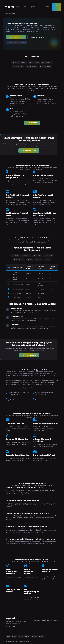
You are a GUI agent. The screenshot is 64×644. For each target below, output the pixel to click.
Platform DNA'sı (18, 66)
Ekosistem (50, 620)
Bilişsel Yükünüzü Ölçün (29, 355)
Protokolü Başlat (32, 123)
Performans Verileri (17, 7)
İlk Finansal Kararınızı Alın (16, 37)
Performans (37, 620)
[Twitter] (6, 627)
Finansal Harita (33, 7)
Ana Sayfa (8, 14)
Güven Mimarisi (32, 66)
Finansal (43, 620)
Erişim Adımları (34, 62)
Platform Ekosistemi (25, 7)
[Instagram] (9, 627)
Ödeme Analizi (47, 62)
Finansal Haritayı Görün (37, 37)
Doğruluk (56, 620)
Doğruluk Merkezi (47, 7)
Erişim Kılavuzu (40, 7)
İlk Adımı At (56, 7)
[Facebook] (11, 627)
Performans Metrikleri (19, 62)
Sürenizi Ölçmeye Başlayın (29, 151)
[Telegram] (14, 627)
